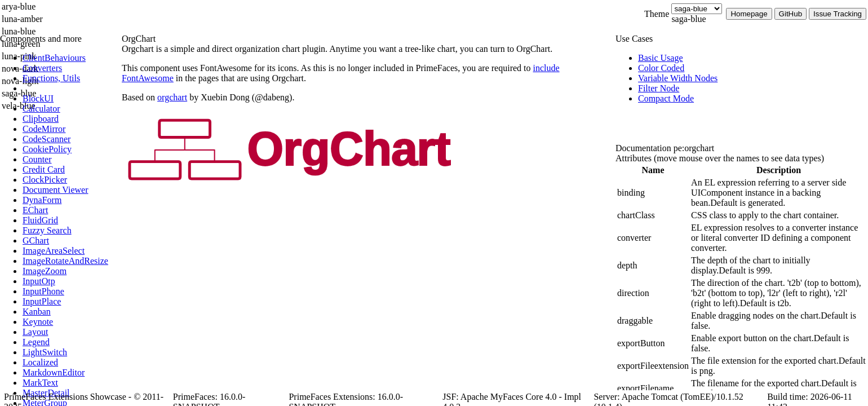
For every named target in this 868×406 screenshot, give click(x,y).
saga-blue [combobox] (688, 19)
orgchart (172, 97)
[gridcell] (653, 193)
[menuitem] (70, 58)
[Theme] (697, 9)
